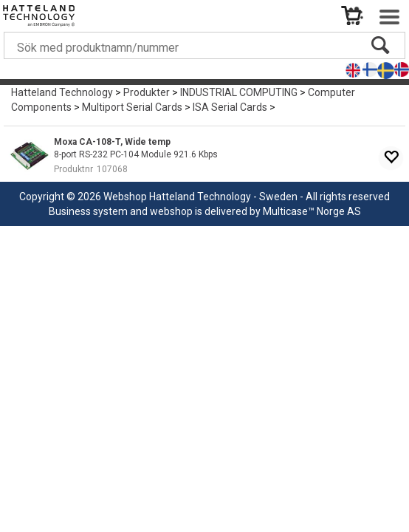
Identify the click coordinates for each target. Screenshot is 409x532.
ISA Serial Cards (230, 107)
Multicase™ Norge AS (312, 211)
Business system (88, 211)
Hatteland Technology (62, 92)
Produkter (147, 92)
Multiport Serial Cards (132, 107)
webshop (171, 211)
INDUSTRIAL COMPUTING (239, 92)
